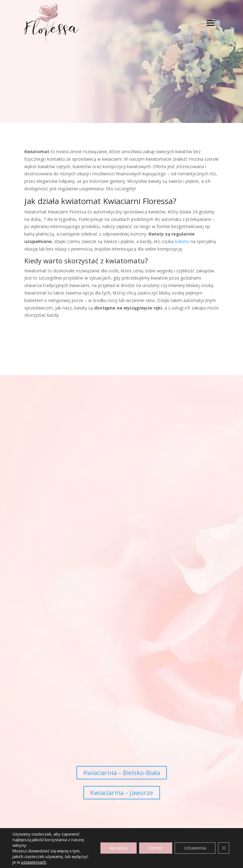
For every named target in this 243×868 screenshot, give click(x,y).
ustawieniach (34, 862)
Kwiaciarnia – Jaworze (122, 793)
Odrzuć (156, 848)
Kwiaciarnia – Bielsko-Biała (122, 773)
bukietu (182, 241)
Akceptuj (119, 848)
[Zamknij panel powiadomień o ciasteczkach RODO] (224, 848)
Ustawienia (195, 848)
